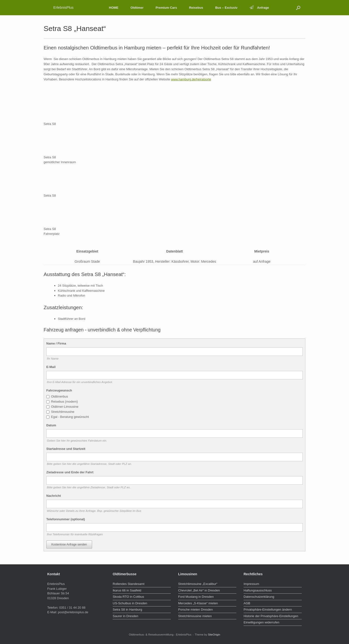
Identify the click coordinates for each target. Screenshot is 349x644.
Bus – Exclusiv (226, 8)
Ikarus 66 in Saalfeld (127, 590)
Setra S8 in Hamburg (127, 609)
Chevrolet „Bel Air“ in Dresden (199, 590)
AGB (247, 603)
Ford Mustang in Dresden (196, 597)
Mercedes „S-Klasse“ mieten (198, 603)
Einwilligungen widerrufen (261, 622)
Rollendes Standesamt (129, 584)
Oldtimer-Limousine (65, 407)
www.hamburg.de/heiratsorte (191, 79)
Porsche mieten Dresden (195, 609)
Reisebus (196, 8)
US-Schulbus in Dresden (130, 603)
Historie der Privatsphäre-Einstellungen (271, 616)
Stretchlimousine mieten (195, 616)
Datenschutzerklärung (259, 597)
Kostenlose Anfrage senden (69, 544)
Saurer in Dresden (126, 616)
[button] (298, 8)
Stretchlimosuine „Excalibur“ (198, 584)
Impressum (251, 584)
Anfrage (259, 8)
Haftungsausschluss (258, 590)
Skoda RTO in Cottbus (128, 597)
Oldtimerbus (60, 396)
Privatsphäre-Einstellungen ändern (268, 609)
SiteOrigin (214, 635)
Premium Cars (166, 8)
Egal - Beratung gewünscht (70, 417)
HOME (114, 8)
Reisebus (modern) (65, 402)
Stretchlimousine (63, 412)
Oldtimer (137, 8)
